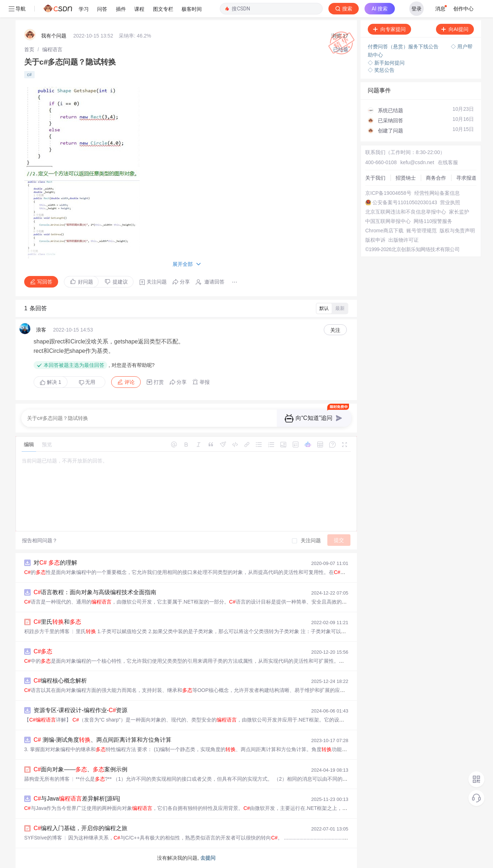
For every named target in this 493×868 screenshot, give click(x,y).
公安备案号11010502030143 (405, 202)
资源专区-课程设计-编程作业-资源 (80, 710)
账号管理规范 (422, 231)
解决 (51, 382)
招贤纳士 (406, 178)
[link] (29, 49)
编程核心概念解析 (60, 681)
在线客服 (448, 162)
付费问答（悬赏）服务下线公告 (404, 47)
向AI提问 (455, 29)
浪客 (41, 330)
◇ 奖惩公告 (381, 70)
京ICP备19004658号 (388, 193)
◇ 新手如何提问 (386, 63)
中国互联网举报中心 (388, 221)
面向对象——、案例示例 (80, 769)
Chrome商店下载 (384, 231)
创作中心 (463, 9)
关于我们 (375, 178)
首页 (29, 49)
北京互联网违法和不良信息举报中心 (406, 212)
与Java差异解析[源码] (77, 799)
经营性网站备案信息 (437, 193)
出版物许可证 (403, 240)
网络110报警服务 (433, 221)
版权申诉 (375, 240)
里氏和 (57, 622)
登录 (416, 9)
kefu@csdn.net (417, 162)
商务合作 (436, 178)
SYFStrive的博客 (43, 838)
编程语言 (52, 49)
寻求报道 (466, 178)
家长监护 (459, 212)
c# (29, 75)
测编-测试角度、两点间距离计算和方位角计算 (102, 740)
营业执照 (450, 202)
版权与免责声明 (457, 231)
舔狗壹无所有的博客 (47, 779)
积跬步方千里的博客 (47, 631)
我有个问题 (54, 36)
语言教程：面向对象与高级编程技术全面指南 (95, 592)
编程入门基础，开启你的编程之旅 (80, 828)
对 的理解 (55, 563)
